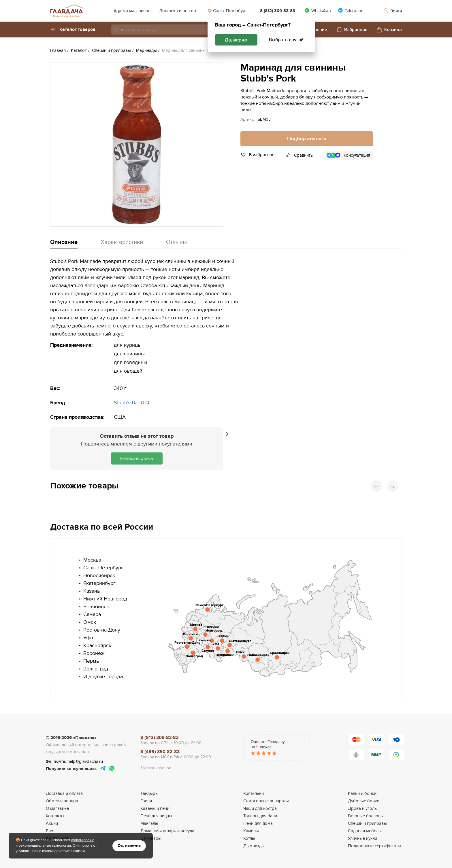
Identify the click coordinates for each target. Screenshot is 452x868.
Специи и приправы (367, 823)
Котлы (249, 838)
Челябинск (96, 607)
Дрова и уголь (362, 808)
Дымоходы (254, 846)
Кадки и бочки (362, 793)
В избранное (257, 155)
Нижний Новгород (105, 599)
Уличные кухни (362, 838)
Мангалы (149, 823)
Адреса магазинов (132, 11)
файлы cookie (83, 840)
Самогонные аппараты (266, 801)
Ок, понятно (129, 846)
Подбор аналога (307, 139)
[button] (73, 30)
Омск (90, 622)
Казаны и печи (155, 808)
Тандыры (149, 793)
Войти (392, 11)
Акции (52, 823)
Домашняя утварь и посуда (167, 831)
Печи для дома (258, 823)
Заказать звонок (156, 768)
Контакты (55, 816)
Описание (64, 242)
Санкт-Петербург (227, 11)
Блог (51, 831)
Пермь (91, 661)
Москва (92, 560)
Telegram (350, 11)
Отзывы (176, 242)
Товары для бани (260, 816)
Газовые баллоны (366, 816)
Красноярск (97, 646)
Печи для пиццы (156, 816)
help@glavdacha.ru (85, 761)
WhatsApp (318, 11)
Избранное (352, 30)
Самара (92, 614)
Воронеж (94, 653)
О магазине (57, 808)
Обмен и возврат (63, 801)
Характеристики (122, 242)
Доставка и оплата (178, 11)
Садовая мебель (364, 831)
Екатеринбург (99, 583)
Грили (146, 801)
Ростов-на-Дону (102, 630)
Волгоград (96, 669)
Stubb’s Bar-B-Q (132, 403)
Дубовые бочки (364, 801)
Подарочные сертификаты (374, 846)
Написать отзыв (137, 458)
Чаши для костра (260, 808)
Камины (251, 831)
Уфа (88, 638)
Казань (92, 591)
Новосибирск (99, 576)
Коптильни (254, 793)
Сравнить (303, 155)
